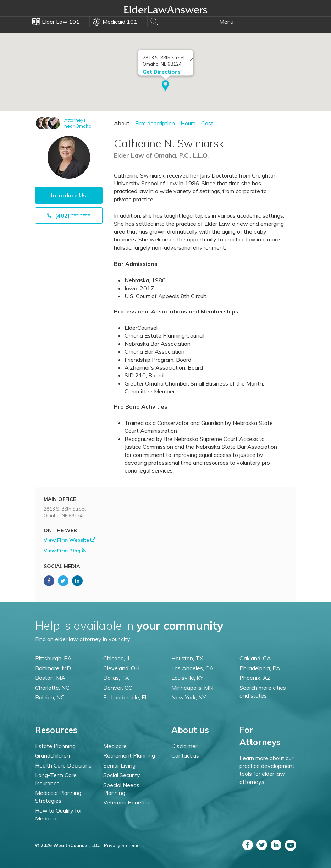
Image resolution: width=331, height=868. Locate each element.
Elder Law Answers (166, 10)
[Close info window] (191, 61)
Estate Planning (55, 746)
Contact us (185, 755)
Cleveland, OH (121, 668)
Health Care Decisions (63, 765)
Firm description (155, 123)
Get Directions (161, 72)
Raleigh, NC (50, 697)
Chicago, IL (117, 658)
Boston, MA (50, 678)
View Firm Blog (65, 551)
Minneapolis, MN (192, 688)
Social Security (122, 775)
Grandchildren (53, 755)
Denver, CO (118, 688)
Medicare (115, 746)
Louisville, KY (187, 678)
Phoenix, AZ (255, 678)
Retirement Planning (129, 755)
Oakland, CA (255, 658)
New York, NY (189, 697)
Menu (230, 22)
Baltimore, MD (53, 668)
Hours (188, 123)
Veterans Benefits (126, 802)
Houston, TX (187, 658)
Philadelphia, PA (260, 668)
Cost (207, 123)
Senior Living (119, 765)
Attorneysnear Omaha (78, 123)
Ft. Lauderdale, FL (126, 697)
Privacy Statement (124, 845)
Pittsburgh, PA (53, 658)
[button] (165, 86)
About (122, 123)
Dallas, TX (116, 678)
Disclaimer (184, 746)
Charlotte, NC (52, 688)
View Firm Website (70, 540)
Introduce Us (69, 195)
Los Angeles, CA (192, 668)
